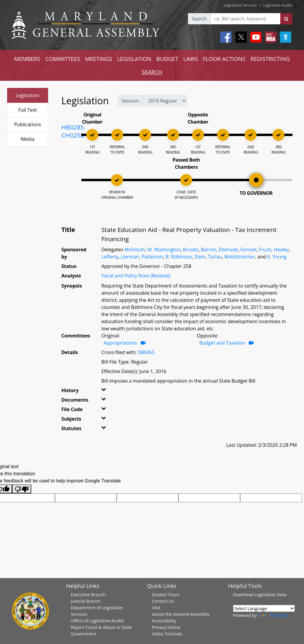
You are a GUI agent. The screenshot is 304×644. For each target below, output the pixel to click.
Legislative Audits (278, 5)
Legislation (28, 95)
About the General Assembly (181, 614)
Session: (130, 101)
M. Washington (164, 250)
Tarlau (215, 257)
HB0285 (73, 127)
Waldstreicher (240, 257)
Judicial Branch (86, 601)
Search (199, 19)
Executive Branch (88, 594)
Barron (209, 250)
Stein (200, 257)
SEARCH (152, 72)
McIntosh (135, 250)
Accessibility (164, 621)
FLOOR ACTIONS (224, 59)
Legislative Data (271, 594)
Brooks (191, 250)
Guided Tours (166, 594)
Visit (156, 607)
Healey (281, 250)
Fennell (248, 250)
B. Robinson (179, 257)
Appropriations (120, 343)
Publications (27, 124)
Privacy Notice (166, 627)
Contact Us (163, 601)
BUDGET (167, 59)
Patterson (152, 257)
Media (28, 139)
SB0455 (146, 352)
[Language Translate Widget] (264, 608)
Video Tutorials (167, 634)
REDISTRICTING (270, 59)
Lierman (130, 257)
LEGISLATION (134, 59)
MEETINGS (99, 59)
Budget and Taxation (222, 343)
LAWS (190, 59)
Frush (265, 250)
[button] (107, 392)
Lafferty (110, 257)
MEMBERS (27, 59)
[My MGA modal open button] (270, 37)
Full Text (28, 110)
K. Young (277, 257)
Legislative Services (240, 5)
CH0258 (73, 135)
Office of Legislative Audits (98, 621)
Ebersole (228, 250)
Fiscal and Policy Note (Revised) (136, 276)
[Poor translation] (22, 489)
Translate (273, 615)
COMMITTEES (63, 59)
